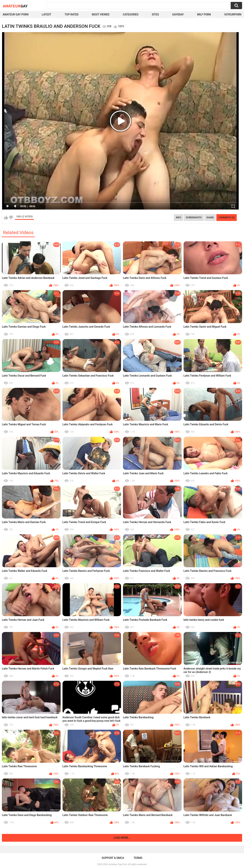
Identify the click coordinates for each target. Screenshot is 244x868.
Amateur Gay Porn (16, 14)
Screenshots (194, 218)
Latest (47, 14)
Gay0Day (178, 14)
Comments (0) (227, 218)
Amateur (15, 6)
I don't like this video (11, 218)
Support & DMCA (113, 858)
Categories (131, 14)
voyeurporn (233, 14)
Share (210, 218)
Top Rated (72, 14)
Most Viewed (101, 14)
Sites (155, 14)
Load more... (122, 838)
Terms (138, 858)
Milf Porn (204, 14)
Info (179, 218)
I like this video (6, 218)
